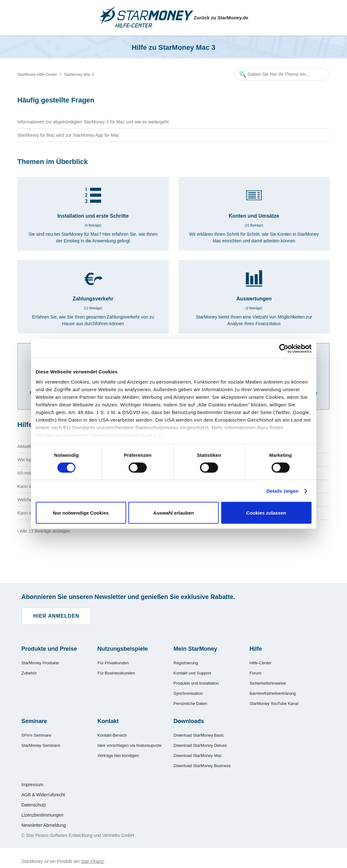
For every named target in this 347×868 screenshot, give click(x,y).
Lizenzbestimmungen (42, 815)
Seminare (34, 721)
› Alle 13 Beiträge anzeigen (44, 531)
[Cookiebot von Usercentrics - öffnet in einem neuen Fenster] (284, 349)
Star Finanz (93, 861)
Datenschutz (34, 805)
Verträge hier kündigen (118, 756)
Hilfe (256, 649)
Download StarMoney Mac (198, 756)
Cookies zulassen (266, 513)
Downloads (189, 721)
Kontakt (108, 721)
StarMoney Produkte (40, 663)
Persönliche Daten (190, 704)
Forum (256, 673)
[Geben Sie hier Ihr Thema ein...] (282, 74)
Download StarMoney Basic (199, 735)
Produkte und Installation (196, 683)
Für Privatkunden (113, 663)
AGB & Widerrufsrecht (43, 795)
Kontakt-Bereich (112, 735)
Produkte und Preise (49, 649)
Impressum (32, 785)
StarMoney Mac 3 (79, 75)
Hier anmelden (56, 616)
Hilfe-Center (261, 663)
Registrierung (186, 663)
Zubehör (29, 673)
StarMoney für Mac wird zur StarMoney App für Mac (68, 135)
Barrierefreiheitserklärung (273, 693)
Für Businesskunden (116, 673)
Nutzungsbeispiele (123, 649)
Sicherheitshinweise (268, 683)
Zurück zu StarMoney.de (221, 18)
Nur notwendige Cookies (81, 513)
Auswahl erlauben (173, 513)
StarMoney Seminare (41, 745)
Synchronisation (188, 693)
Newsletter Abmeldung (44, 825)
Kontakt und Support (193, 673)
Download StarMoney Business (202, 766)
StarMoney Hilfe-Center (37, 75)
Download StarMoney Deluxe (200, 745)
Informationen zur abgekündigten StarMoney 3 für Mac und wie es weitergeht (93, 122)
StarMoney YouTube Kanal (274, 704)
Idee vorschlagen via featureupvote (130, 745)
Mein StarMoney (196, 649)
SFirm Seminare (36, 735)
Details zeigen (283, 491)
